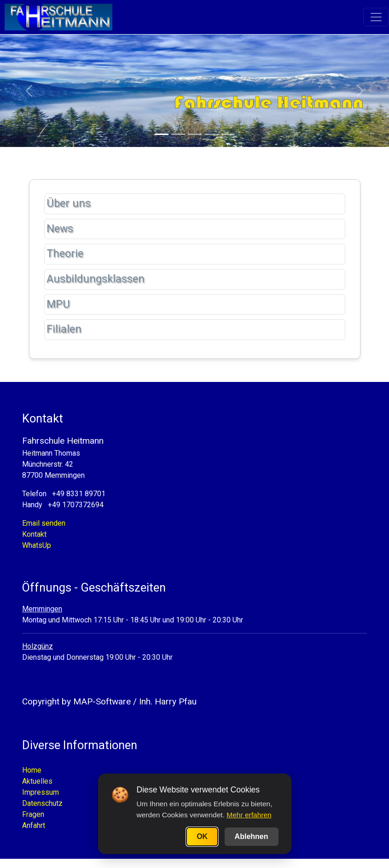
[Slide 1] (162, 134)
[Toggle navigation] (376, 18)
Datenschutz (42, 803)
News (60, 229)
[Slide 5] (228, 134)
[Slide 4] (211, 134)
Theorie (65, 254)
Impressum (41, 792)
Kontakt (34, 534)
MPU (58, 304)
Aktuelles (37, 781)
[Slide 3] (195, 134)
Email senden (44, 523)
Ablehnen (252, 836)
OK (202, 836)
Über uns (69, 203)
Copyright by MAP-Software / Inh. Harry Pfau (109, 701)
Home (32, 770)
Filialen (64, 329)
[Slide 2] (178, 134)
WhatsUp (37, 545)
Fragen (33, 814)
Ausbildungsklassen (96, 279)
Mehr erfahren (249, 815)
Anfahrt (34, 825)
